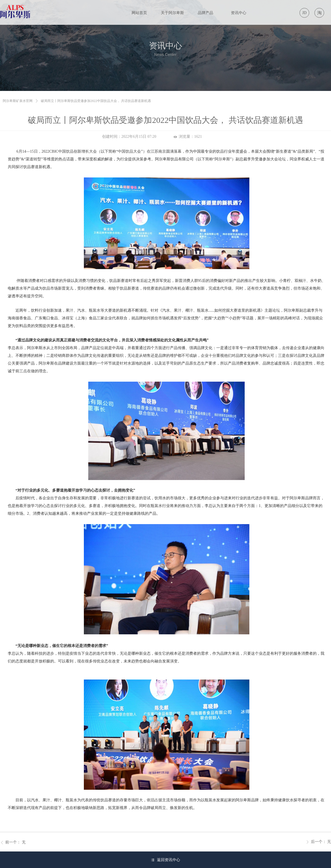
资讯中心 (239, 13)
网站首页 (139, 13)
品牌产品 (205, 13)
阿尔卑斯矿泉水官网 (18, 101)
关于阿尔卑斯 (172, 13)
